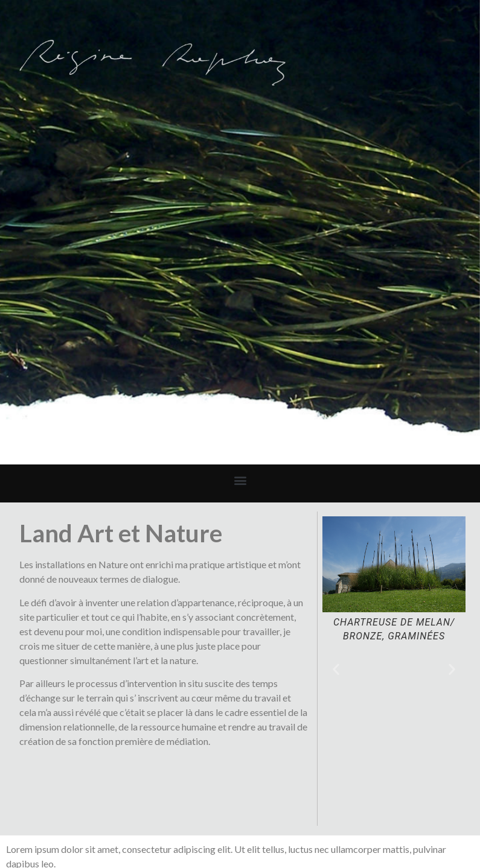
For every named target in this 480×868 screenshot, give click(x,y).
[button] (240, 480)
